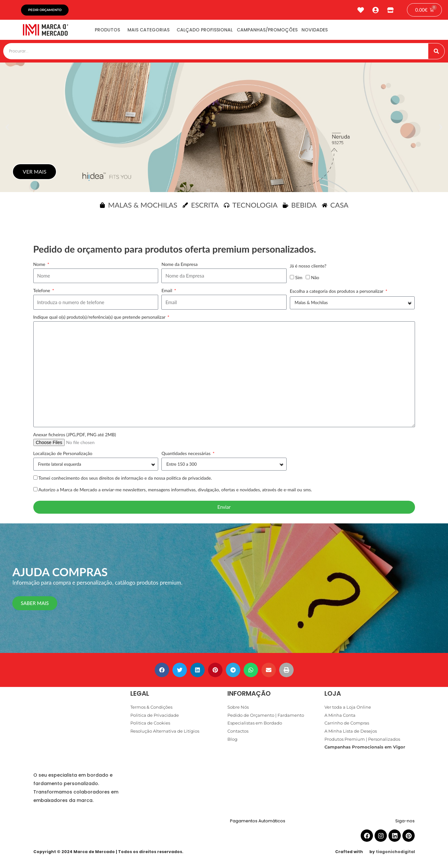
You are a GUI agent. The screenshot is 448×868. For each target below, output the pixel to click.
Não (315, 279)
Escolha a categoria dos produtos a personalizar (337, 293)
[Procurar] (436, 53)
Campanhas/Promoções (287, 32)
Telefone (42, 293)
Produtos (110, 32)
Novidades (340, 32)
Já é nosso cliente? (308, 268)
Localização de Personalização (63, 456)
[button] (7, 130)
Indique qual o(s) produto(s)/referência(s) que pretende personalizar (100, 319)
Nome (40, 266)
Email (167, 293)
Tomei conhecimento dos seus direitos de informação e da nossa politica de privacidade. (125, 480)
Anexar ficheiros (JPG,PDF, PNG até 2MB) (75, 437)
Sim (299, 279)
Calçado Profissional (219, 32)
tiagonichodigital (395, 854)
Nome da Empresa (180, 266)
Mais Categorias (157, 32)
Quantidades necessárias (186, 456)
